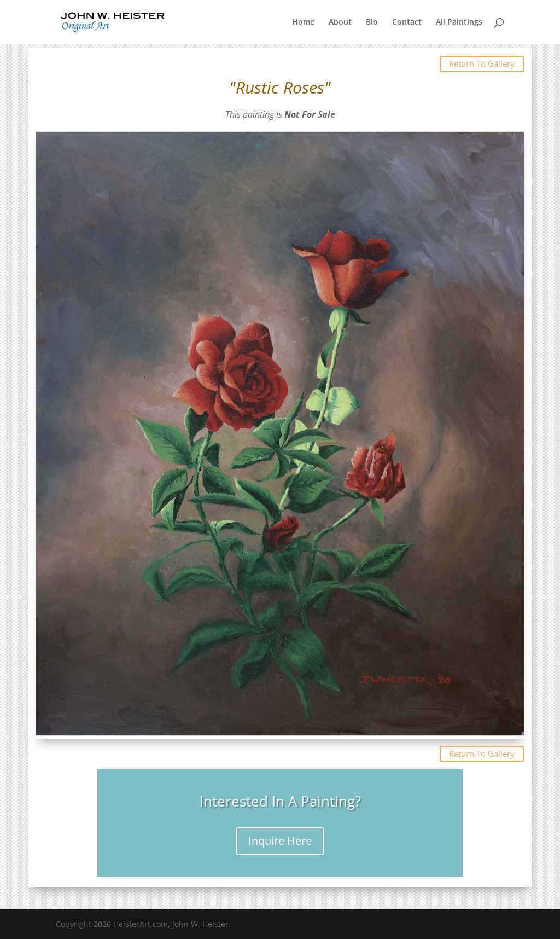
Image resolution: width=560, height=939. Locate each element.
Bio (372, 22)
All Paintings (459, 22)
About (340, 22)
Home (303, 22)
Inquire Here (280, 841)
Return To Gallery (482, 63)
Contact (407, 22)
